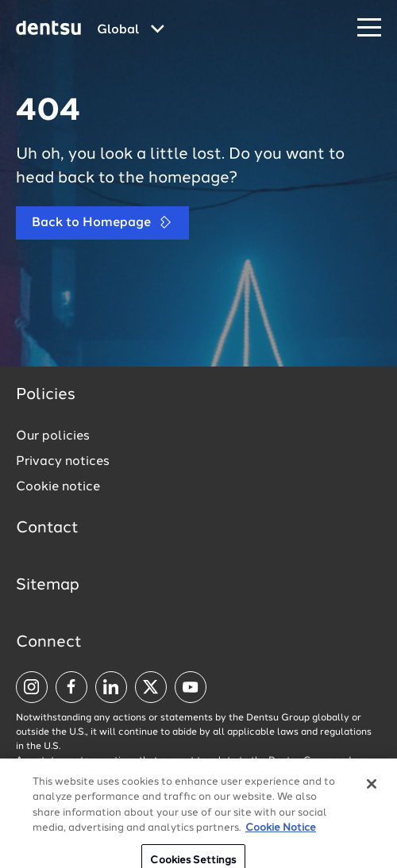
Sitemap (48, 586)
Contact (47, 528)
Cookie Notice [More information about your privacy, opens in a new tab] (281, 849)
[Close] (372, 805)
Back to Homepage (102, 223)
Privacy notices (63, 462)
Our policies (53, 436)
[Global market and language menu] (131, 30)
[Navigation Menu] (369, 28)
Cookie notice (58, 487)
